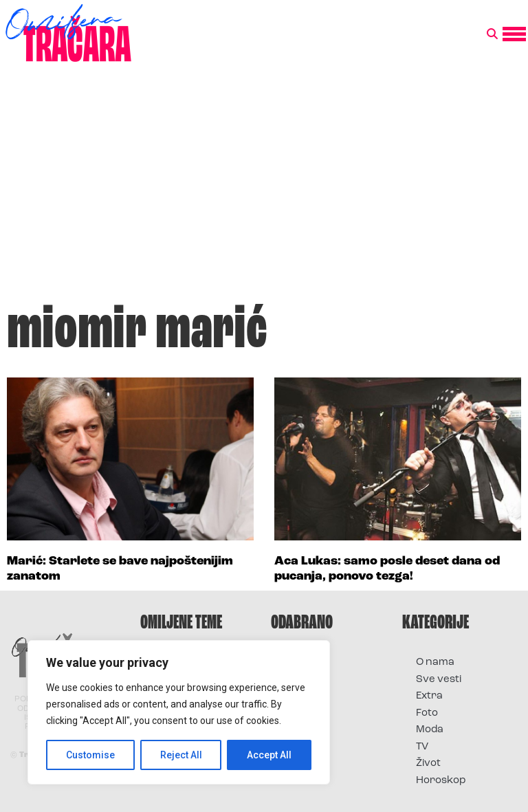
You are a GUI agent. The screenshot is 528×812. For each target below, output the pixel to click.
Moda (430, 730)
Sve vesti (439, 680)
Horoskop (441, 781)
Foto (427, 713)
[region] (179, 712)
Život (428, 764)
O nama (435, 662)
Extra (429, 696)
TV (422, 747)
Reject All (181, 755)
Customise (90, 755)
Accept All (269, 755)
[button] (492, 34)
